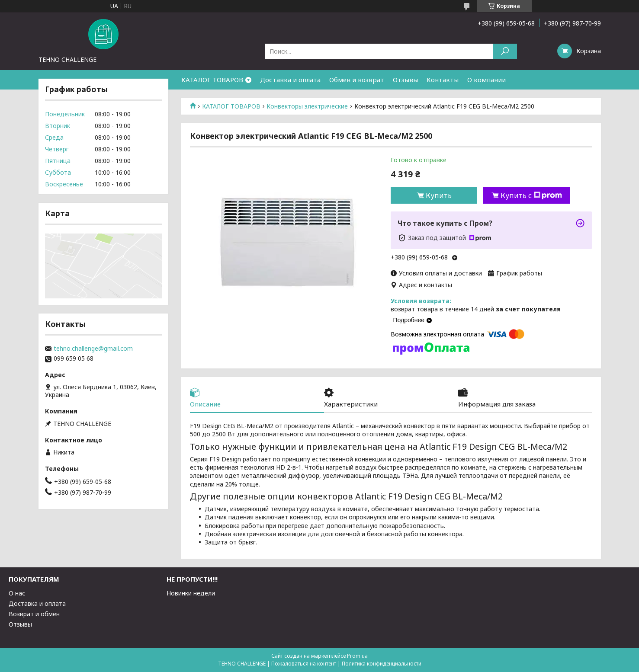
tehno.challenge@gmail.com (93, 349)
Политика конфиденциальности (382, 664)
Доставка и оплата (290, 80)
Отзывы (405, 80)
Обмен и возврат (357, 80)
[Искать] (505, 51)
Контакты (443, 80)
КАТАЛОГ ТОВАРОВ (212, 80)
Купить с (531, 195)
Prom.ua (357, 656)
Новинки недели (191, 593)
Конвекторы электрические (307, 106)
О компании (486, 80)
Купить (439, 195)
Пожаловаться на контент (304, 664)
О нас (17, 593)
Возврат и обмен (34, 614)
